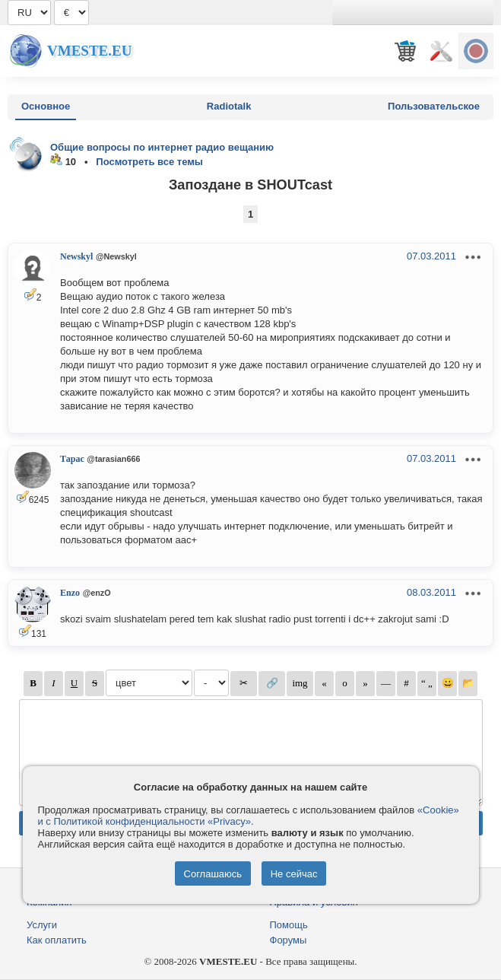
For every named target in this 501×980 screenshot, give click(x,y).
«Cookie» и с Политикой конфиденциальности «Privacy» (249, 816)
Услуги (42, 925)
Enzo (70, 593)
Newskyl (76, 256)
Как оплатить (57, 940)
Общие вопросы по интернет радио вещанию (162, 147)
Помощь (289, 925)
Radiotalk (229, 106)
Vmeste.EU (89, 51)
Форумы (289, 940)
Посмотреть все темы (149, 162)
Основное (46, 106)
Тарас (72, 459)
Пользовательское (434, 106)
